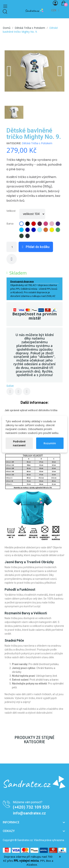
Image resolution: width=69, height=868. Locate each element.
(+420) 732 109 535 (31, 807)
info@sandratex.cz (29, 813)
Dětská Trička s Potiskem (37, 143)
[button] (9, 71)
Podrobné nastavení (19, 443)
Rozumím (50, 443)
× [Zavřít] (60, 857)
